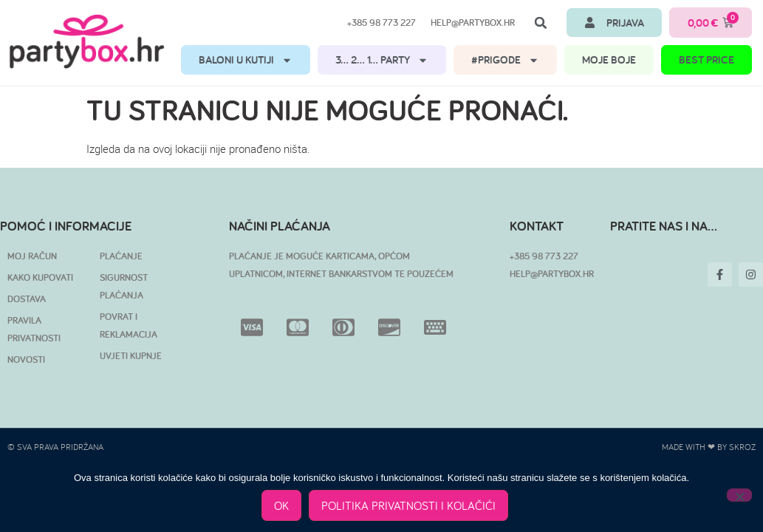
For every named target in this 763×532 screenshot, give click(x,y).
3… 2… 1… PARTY (382, 60)
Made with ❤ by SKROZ (709, 447)
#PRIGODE (505, 60)
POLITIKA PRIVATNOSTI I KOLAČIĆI (409, 505)
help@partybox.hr (473, 23)
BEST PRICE (706, 59)
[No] (739, 495)
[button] (541, 23)
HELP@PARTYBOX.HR (552, 274)
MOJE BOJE (609, 59)
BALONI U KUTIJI (246, 60)
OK (282, 505)
